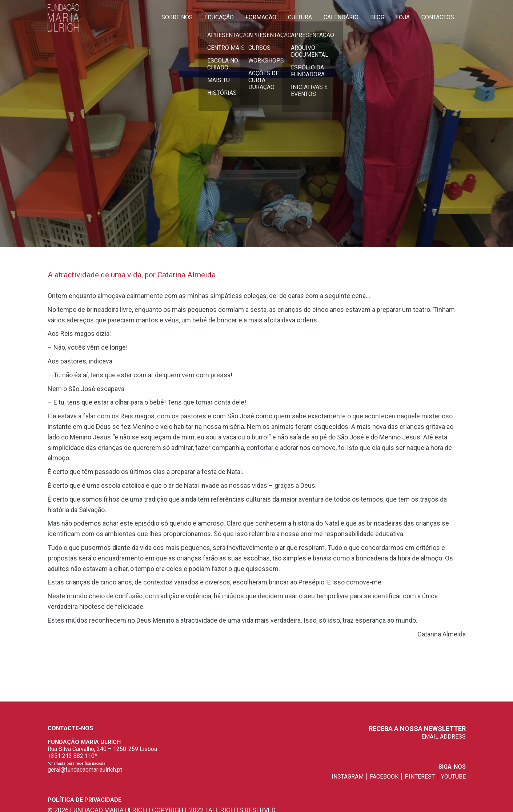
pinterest (420, 777)
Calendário (341, 17)
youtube (453, 777)
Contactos (438, 17)
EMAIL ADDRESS (444, 737)
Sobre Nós (177, 17)
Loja (403, 17)
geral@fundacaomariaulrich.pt (85, 770)
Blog (377, 17)
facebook (384, 777)
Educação (219, 17)
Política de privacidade (85, 800)
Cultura (300, 17)
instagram (348, 777)
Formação (261, 17)
